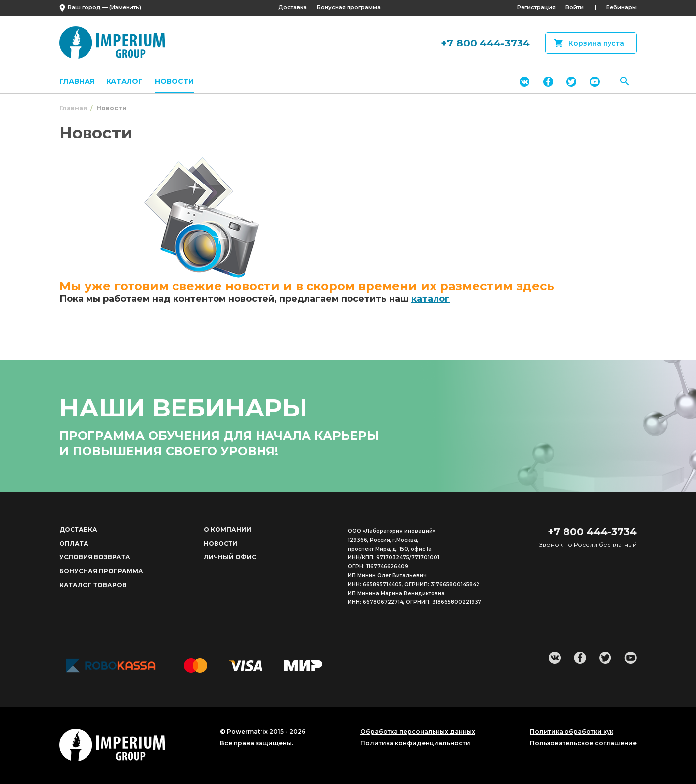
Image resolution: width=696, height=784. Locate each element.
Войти (575, 7)
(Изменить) (125, 7)
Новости (174, 81)
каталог (431, 299)
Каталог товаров (93, 585)
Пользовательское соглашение (583, 743)
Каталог (125, 81)
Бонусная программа (349, 7)
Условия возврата (95, 557)
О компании (227, 530)
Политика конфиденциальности (415, 743)
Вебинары (621, 7)
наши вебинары (183, 408)
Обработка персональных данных (418, 732)
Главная (77, 81)
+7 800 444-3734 (485, 43)
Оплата (74, 543)
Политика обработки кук (572, 732)
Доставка (293, 7)
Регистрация (536, 7)
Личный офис (230, 557)
